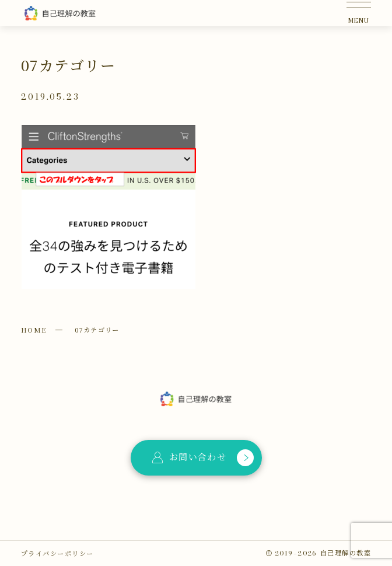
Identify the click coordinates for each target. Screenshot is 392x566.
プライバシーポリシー (57, 553)
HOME (34, 330)
